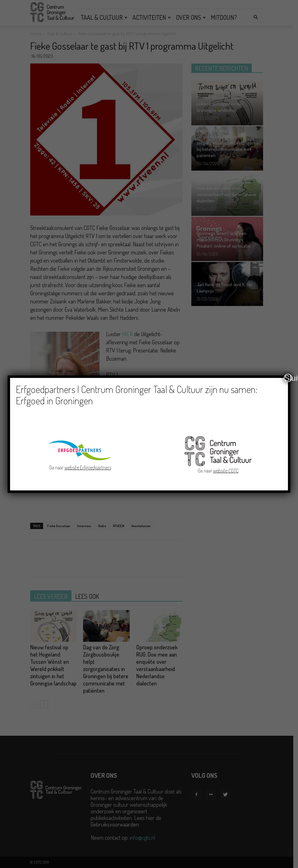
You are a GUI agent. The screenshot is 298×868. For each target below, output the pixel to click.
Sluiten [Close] (288, 378)
